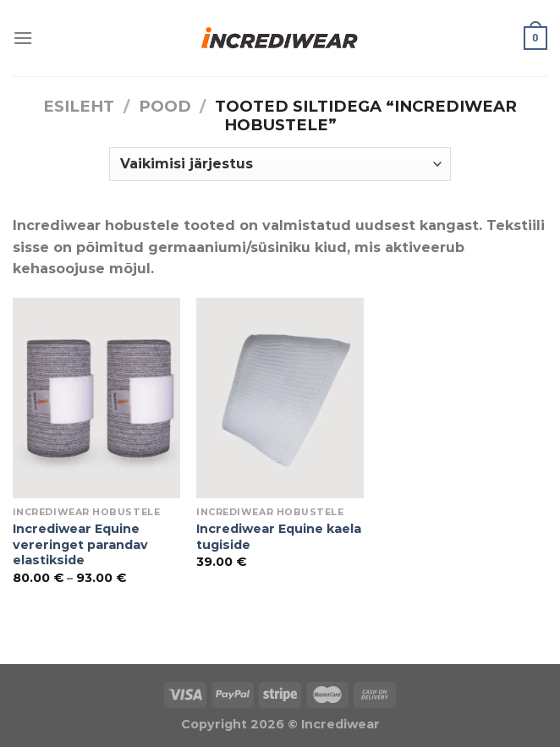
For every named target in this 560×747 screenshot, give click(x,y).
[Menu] (23, 38)
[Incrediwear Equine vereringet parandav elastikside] (96, 398)
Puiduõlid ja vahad (68, 654)
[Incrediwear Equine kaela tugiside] (280, 398)
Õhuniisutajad (190, 654)
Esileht (79, 106)
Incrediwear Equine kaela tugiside (279, 537)
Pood (165, 106)
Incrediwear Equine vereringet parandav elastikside (80, 544)
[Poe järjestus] (280, 164)
